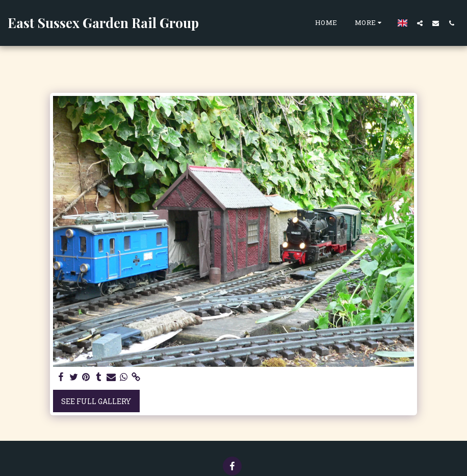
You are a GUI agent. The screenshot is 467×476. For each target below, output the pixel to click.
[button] (420, 23)
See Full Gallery (96, 401)
